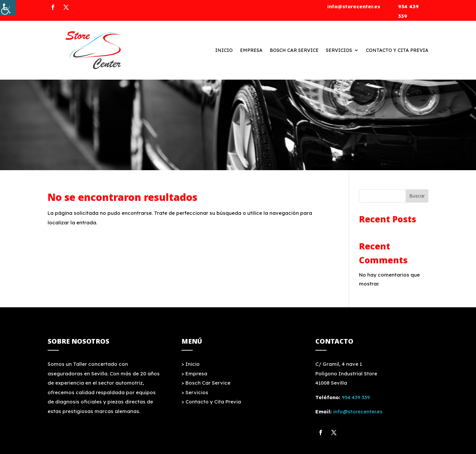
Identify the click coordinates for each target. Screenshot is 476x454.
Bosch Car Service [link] (294, 50)
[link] (8, 8)
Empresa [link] (251, 50)
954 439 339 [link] (356, 397)
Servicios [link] (339, 50)
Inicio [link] (224, 50)
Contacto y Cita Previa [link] (397, 50)
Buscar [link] (417, 196)
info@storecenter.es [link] (354, 6)
